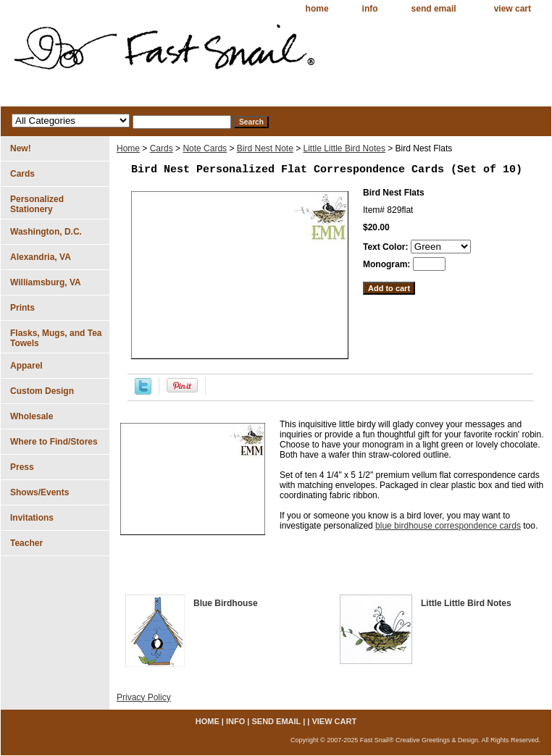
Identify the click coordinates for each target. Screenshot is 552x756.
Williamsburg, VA (46, 282)
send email (434, 9)
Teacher (26, 543)
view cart (513, 9)
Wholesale (32, 416)
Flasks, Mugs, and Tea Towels (56, 338)
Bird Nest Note (265, 148)
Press (22, 467)
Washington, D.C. (46, 232)
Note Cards (205, 148)
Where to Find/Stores (54, 442)
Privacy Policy (144, 697)
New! (21, 148)
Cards (162, 148)
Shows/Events (39, 492)
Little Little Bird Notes (344, 148)
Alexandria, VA (41, 257)
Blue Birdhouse (226, 603)
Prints (22, 308)
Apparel (26, 366)
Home (128, 148)
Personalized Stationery (37, 204)
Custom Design (42, 391)
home (317, 9)
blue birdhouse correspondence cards (448, 526)
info (370, 9)
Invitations (32, 518)
